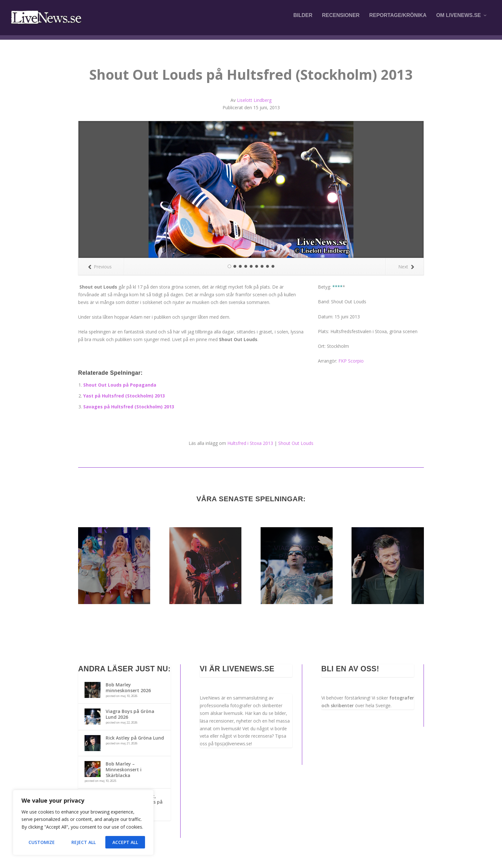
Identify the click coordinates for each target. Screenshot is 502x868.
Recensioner (341, 20)
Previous (100, 267)
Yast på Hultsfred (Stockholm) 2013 (124, 396)
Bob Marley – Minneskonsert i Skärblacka (124, 770)
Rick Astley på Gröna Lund (135, 738)
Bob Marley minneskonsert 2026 (128, 688)
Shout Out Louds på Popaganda (120, 385)
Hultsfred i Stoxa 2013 (250, 443)
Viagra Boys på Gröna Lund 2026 (130, 714)
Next (406, 267)
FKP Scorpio (351, 361)
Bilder (303, 20)
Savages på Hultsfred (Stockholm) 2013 (129, 407)
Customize (42, 842)
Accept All (125, 842)
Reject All (84, 842)
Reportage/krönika (398, 20)
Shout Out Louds (296, 443)
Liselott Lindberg (254, 100)
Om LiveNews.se (458, 20)
